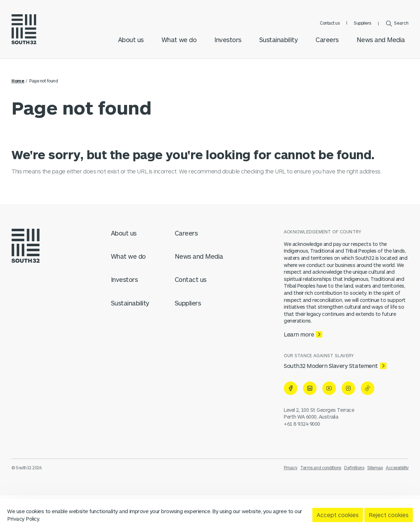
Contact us (330, 23)
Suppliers (362, 23)
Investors (228, 40)
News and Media (381, 40)
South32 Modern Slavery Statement (331, 366)
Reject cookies (389, 515)
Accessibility (397, 467)
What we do (179, 40)
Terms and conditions (321, 467)
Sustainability (278, 40)
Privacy (291, 467)
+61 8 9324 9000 (302, 424)
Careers (327, 40)
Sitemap (375, 467)
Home (18, 81)
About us (131, 40)
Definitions (354, 467)
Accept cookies (338, 515)
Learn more (299, 334)
